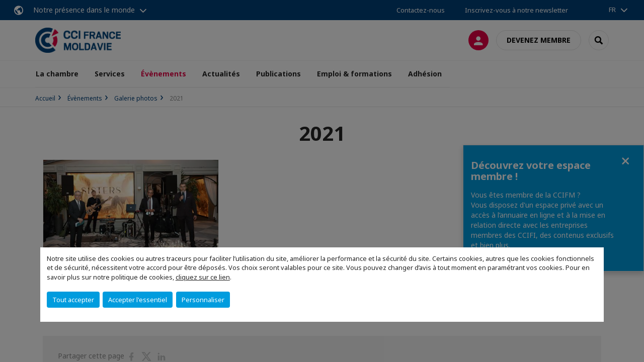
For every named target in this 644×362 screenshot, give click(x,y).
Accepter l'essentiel (138, 300)
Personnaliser (203, 300)
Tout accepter (73, 300)
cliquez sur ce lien (203, 277)
